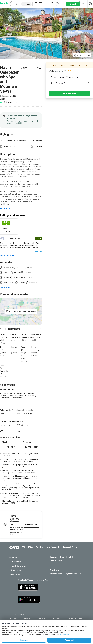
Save (37, 68)
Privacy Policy (15, 570)
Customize (24, 640)
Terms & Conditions (18, 566)
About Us (13, 557)
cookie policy (65, 635)
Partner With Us (16, 562)
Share (23, 67)
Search (73, 4)
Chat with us (31, 525)
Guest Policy (15, 575)
